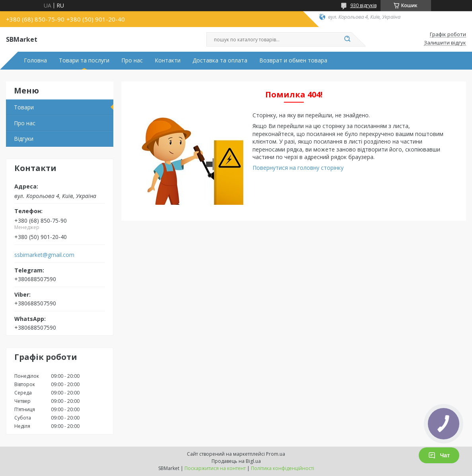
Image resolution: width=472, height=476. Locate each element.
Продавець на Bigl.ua (236, 461)
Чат (439, 455)
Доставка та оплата (220, 60)
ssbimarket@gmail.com (44, 255)
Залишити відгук (445, 43)
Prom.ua (276, 454)
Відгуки (24, 139)
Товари (24, 107)
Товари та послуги (84, 60)
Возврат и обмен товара (293, 60)
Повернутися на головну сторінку (298, 168)
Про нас (132, 60)
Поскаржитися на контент (215, 468)
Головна (35, 60)
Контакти (168, 60)
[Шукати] (348, 39)
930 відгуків (363, 5)
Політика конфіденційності (283, 468)
